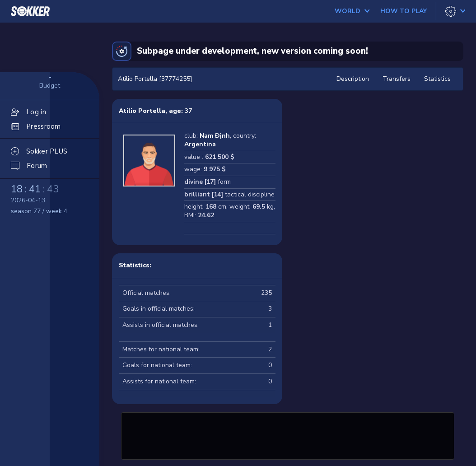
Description (353, 79)
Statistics (437, 79)
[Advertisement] (288, 435)
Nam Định (215, 136)
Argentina (200, 144)
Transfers (397, 79)
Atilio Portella (142, 111)
